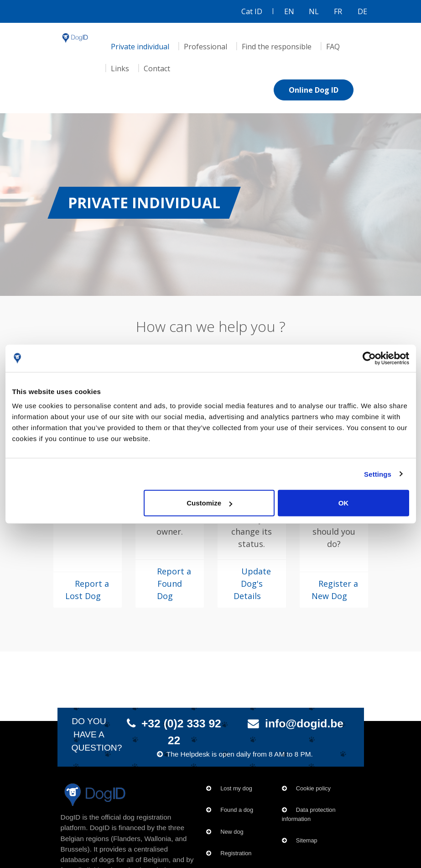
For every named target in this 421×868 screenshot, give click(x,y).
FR (338, 11)
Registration (236, 853)
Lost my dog (236, 788)
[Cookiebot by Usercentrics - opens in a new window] (369, 358)
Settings (378, 474)
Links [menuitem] (120, 68)
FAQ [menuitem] (333, 47)
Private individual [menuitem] (140, 47)
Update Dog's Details (252, 584)
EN (289, 11)
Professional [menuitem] (205, 47)
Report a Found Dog (174, 584)
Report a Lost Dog (87, 590)
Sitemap (307, 840)
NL (314, 11)
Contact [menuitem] (157, 68)
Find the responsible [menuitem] (277, 47)
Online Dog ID (314, 90)
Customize (209, 503)
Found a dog (237, 810)
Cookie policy (313, 788)
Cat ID (252, 11)
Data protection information (309, 814)
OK (344, 503)
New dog (232, 832)
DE (362, 11)
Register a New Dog (335, 590)
